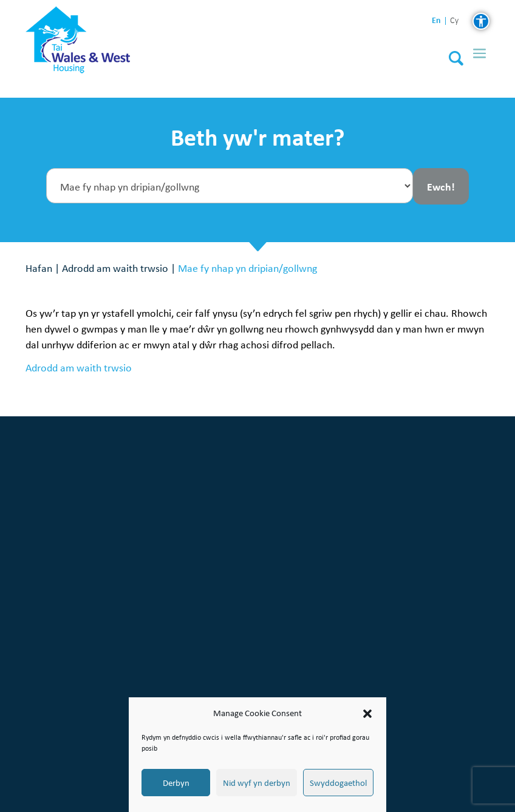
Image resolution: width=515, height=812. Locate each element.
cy (454, 21)
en (436, 20)
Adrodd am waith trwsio (115, 268)
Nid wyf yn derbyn (257, 783)
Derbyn (176, 783)
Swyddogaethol (338, 783)
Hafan (39, 268)
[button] (367, 714)
